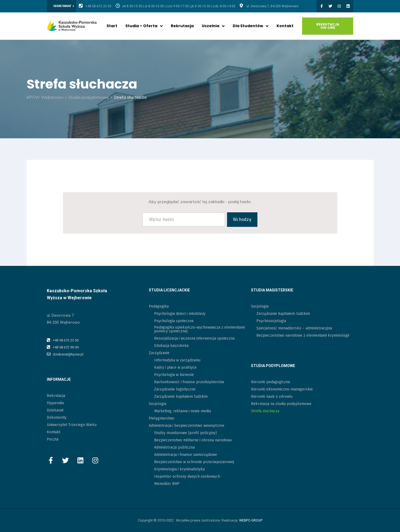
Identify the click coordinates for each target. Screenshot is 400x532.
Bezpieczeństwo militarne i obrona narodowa (193, 440)
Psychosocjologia (271, 321)
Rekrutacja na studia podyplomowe (281, 404)
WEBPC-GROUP (251, 520)
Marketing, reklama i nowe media (183, 411)
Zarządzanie (159, 353)
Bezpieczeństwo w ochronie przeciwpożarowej (194, 462)
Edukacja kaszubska (171, 346)
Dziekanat (55, 410)
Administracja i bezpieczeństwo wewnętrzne (187, 426)
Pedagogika (159, 306)
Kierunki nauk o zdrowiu (272, 397)
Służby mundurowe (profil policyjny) (185, 433)
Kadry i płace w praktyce (175, 367)
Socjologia (157, 404)
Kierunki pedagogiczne (271, 382)
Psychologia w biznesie (174, 375)
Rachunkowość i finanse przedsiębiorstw (189, 382)
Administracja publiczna (174, 447)
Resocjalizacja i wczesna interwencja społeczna (194, 338)
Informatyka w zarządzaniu (177, 360)
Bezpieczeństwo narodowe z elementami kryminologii (303, 335)
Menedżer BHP (167, 484)
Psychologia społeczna (174, 321)
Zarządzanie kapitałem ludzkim (181, 397)
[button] (64, 6)
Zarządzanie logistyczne (175, 389)
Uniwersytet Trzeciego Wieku (72, 425)
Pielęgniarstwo (162, 418)
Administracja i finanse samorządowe (186, 455)
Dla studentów (251, 26)
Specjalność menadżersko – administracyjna (294, 328)
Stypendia (55, 403)
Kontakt (285, 26)
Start (112, 26)
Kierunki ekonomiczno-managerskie (282, 389)
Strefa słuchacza (265, 411)
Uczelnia (213, 26)
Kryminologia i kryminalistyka (179, 469)
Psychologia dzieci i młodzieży (180, 314)
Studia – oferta (144, 26)
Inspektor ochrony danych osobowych (187, 476)
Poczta (53, 439)
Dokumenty (57, 418)
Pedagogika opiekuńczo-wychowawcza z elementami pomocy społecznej (199, 329)
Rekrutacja (182, 26)
